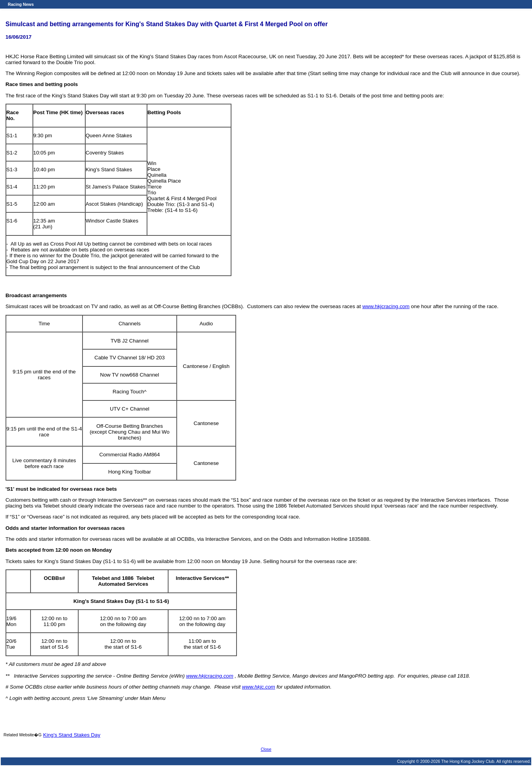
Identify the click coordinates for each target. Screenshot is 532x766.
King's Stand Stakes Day (72, 735)
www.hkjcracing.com (386, 306)
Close (266, 749)
